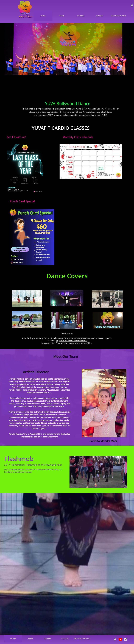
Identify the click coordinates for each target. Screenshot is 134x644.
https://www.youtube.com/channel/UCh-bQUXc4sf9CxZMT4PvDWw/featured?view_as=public (71, 338)
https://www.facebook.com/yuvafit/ (72, 341)
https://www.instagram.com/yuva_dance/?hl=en (72, 343)
